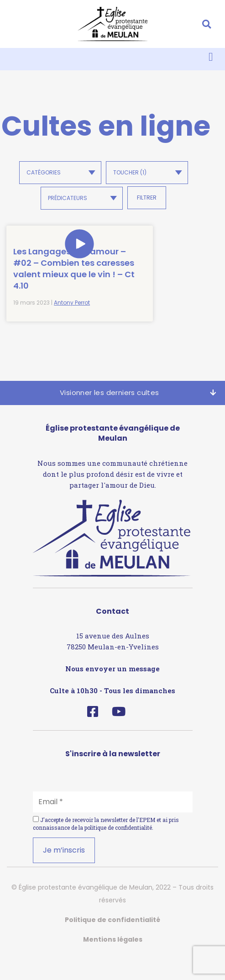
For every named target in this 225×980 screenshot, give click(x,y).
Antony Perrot (72, 326)
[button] (207, 24)
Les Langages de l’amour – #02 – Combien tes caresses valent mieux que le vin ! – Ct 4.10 (53, 280)
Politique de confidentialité (112, 943)
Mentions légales (113, 962)
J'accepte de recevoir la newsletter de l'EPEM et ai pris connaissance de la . (106, 846)
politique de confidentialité (118, 850)
